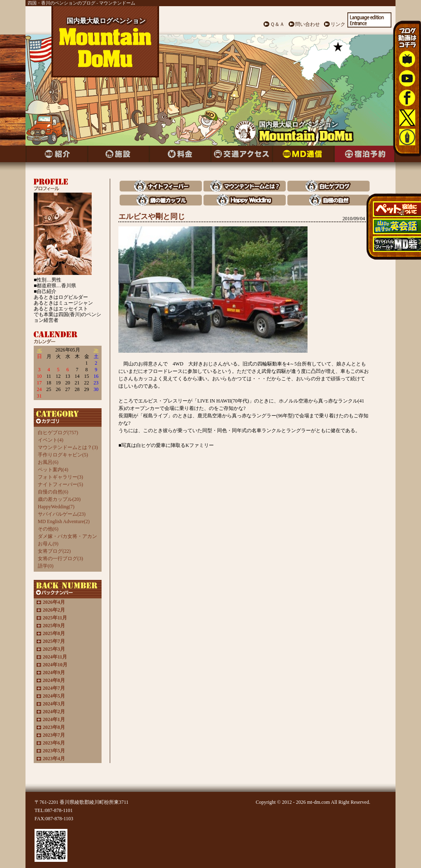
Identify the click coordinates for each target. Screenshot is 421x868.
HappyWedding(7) (56, 507)
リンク (338, 24)
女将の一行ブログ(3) (60, 558)
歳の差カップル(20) (59, 499)
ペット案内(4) (53, 470)
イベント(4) (51, 440)
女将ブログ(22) (54, 551)
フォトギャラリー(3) (60, 477)
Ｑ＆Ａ (277, 24)
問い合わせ (308, 24)
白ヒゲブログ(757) (58, 433)
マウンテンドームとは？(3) (68, 447)
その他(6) (48, 529)
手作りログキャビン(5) (63, 455)
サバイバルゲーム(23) (62, 514)
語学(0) (46, 566)
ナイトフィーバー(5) (60, 484)
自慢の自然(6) (53, 492)
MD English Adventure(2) (64, 521)
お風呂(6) (48, 462)
